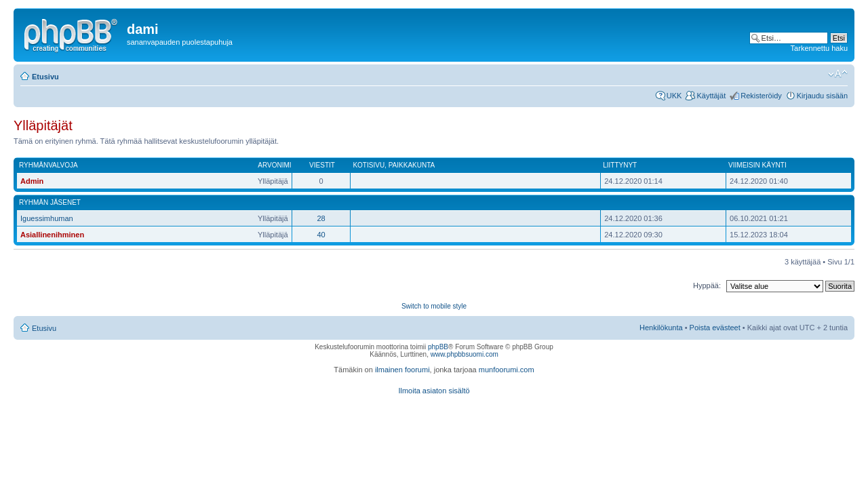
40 (321, 235)
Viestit (322, 165)
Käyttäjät (711, 96)
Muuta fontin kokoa (838, 74)
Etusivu (45, 77)
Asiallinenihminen (52, 235)
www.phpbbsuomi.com (465, 354)
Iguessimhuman (47, 218)
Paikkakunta (412, 165)
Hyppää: (707, 285)
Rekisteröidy (761, 96)
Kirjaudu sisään (822, 96)
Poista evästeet (715, 328)
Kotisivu (369, 165)
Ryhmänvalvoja (48, 165)
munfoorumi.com (507, 370)
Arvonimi (274, 165)
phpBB (438, 347)
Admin (32, 181)
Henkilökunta (661, 328)
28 (321, 218)
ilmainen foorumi (402, 370)
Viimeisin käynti (757, 165)
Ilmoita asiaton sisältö (434, 391)
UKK (674, 96)
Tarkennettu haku (819, 48)
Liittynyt (620, 165)
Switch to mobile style (434, 306)
